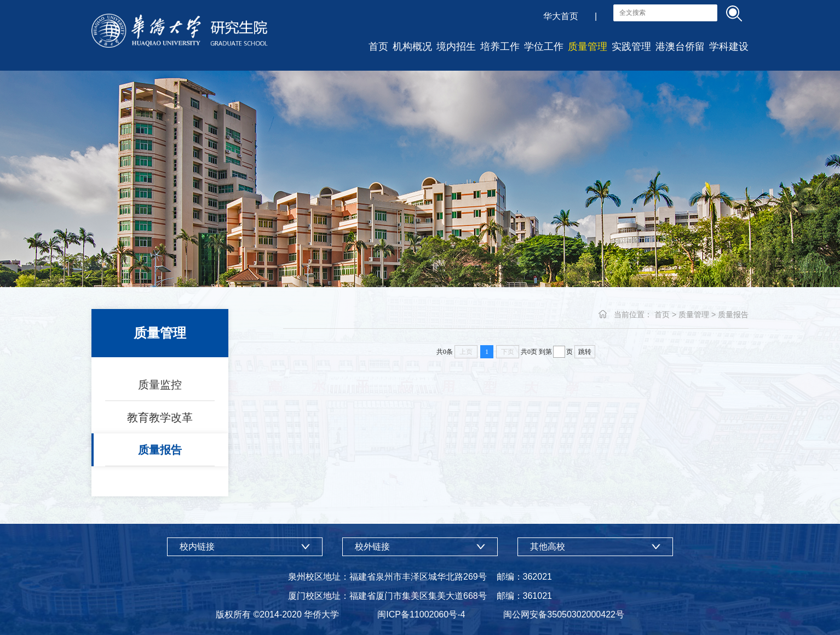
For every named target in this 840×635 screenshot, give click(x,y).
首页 (378, 47)
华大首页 (561, 16)
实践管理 (631, 47)
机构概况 (412, 47)
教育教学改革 (160, 417)
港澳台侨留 (680, 47)
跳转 (585, 352)
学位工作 (544, 47)
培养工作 (500, 47)
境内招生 (456, 47)
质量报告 (160, 450)
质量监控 (160, 385)
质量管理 (588, 47)
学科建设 (729, 47)
